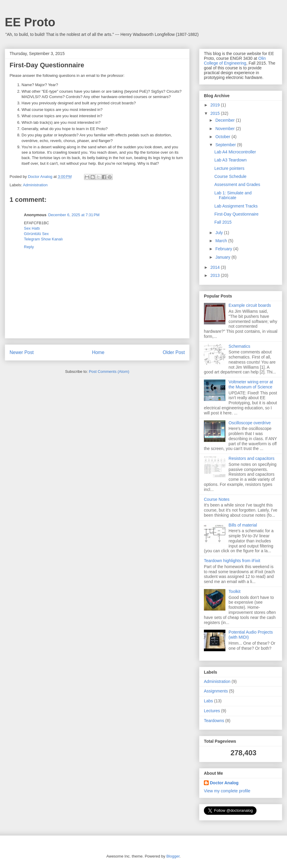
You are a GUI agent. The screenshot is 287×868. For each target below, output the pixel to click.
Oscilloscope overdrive (250, 423)
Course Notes (217, 499)
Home (98, 352)
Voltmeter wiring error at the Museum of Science (251, 384)
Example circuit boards (250, 305)
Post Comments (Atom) (109, 372)
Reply (29, 247)
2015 (216, 113)
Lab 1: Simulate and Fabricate (233, 195)
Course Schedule (230, 176)
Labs (208, 701)
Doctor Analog (224, 783)
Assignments (216, 691)
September (226, 145)
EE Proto (30, 22)
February (224, 249)
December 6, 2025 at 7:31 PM (74, 215)
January (223, 257)
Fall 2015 (223, 222)
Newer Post (22, 352)
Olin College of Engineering (235, 61)
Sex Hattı (32, 228)
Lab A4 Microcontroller (235, 152)
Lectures (212, 711)
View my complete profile (227, 791)
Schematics (239, 346)
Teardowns (214, 721)
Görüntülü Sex (36, 234)
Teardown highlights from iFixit (232, 561)
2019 (216, 105)
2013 (216, 275)
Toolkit (235, 591)
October (223, 137)
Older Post (174, 352)
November (225, 129)
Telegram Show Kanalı (43, 239)
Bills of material (243, 525)
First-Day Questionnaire (236, 214)
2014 (216, 267)
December (225, 120)
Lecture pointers (229, 168)
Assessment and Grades (237, 184)
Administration (35, 185)
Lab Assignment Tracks (236, 206)
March (222, 241)
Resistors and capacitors (252, 458)
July (220, 233)
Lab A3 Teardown (230, 160)
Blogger (173, 856)
